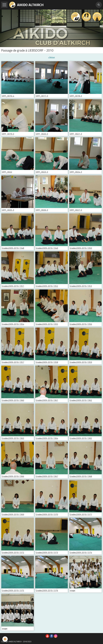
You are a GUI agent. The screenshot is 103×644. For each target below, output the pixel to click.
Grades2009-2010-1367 (47, 476)
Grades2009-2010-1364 (47, 438)
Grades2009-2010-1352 (47, 286)
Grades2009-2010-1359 (81, 362)
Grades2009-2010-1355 (47, 324)
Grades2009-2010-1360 (13, 400)
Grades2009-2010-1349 (47, 248)
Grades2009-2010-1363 (13, 438)
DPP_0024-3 (76, 172)
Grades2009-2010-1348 (13, 248)
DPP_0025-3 (8, 210)
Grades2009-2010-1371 (81, 514)
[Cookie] (5, 639)
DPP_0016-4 (8, 96)
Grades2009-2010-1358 (47, 362)
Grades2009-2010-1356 (81, 324)
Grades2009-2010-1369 (13, 514)
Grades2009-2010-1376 (47, 591)
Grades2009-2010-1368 (81, 476)
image (73, 591)
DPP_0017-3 (42, 96)
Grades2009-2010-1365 (81, 438)
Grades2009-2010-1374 (81, 552)
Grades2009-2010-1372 (13, 552)
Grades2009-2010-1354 (13, 324)
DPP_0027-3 (76, 210)
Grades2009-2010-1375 (13, 591)
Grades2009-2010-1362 (81, 400)
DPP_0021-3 (76, 134)
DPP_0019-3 (8, 134)
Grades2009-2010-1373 (47, 552)
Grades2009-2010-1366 (13, 476)
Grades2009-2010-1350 (81, 248)
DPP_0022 (7, 172)
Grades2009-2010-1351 (13, 286)
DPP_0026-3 (42, 210)
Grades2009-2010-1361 (47, 400)
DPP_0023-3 (42, 172)
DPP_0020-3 (42, 134)
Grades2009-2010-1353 (81, 286)
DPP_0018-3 (76, 96)
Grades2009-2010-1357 (13, 362)
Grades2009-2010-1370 (47, 514)
